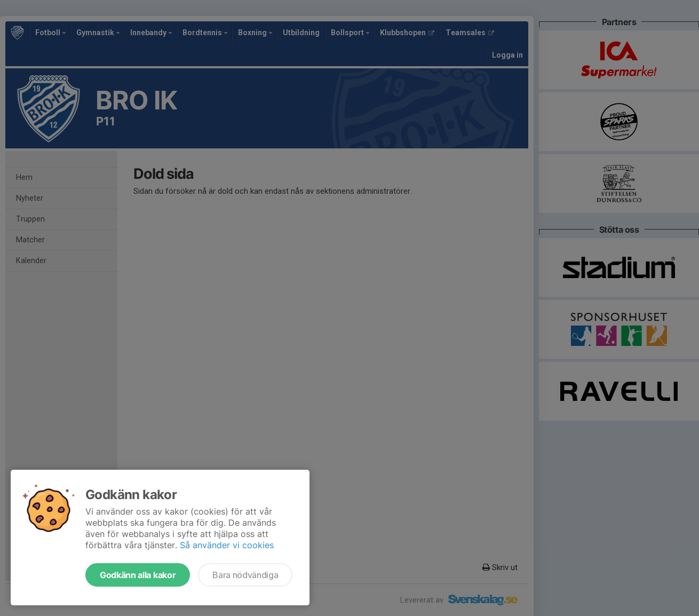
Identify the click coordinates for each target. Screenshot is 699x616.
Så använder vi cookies (227, 545)
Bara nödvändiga (245, 575)
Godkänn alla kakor (138, 575)
